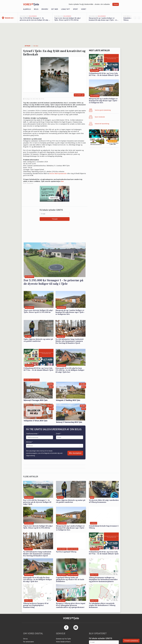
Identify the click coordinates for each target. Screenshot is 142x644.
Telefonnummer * (32, 434)
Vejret (84, 9)
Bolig (36, 9)
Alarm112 (27, 9)
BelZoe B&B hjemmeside (58, 174)
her (62, 181)
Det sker (55, 9)
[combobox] (27, 446)
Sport (75, 9)
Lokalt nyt (66, 9)
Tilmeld (116, 4)
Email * (59, 434)
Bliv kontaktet (75, 453)
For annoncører (29, 642)
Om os (25, 639)
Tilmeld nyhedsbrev (131, 641)
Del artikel (79, 95)
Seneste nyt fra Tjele (63, 639)
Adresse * (29, 442)
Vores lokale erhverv (63, 642)
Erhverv (45, 9)
